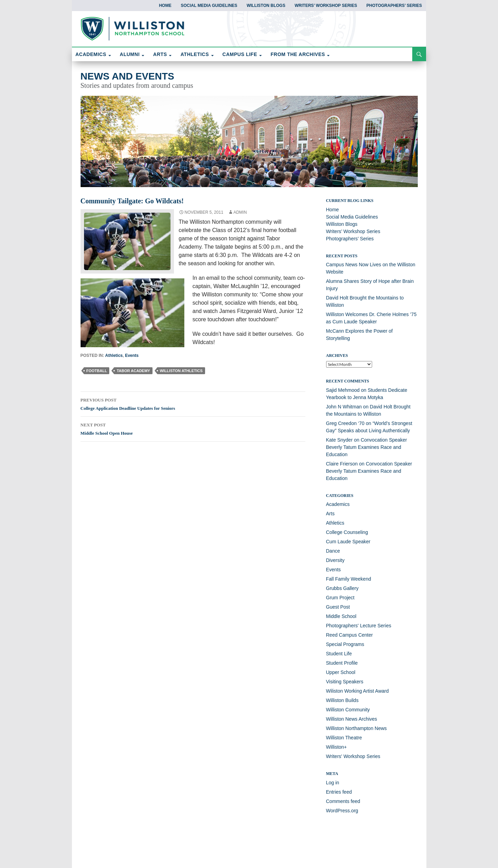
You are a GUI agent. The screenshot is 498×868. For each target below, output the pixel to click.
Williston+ (336, 747)
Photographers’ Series (394, 6)
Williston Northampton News (357, 728)
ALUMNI (130, 54)
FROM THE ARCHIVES (298, 54)
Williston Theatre (344, 738)
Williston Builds (342, 700)
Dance (333, 551)
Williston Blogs (266, 6)
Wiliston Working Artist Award (358, 691)
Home (165, 6)
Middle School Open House (193, 428)
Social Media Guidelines (209, 6)
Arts (330, 514)
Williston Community (348, 710)
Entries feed (339, 792)
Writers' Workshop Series (353, 756)
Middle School (341, 616)
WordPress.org (342, 811)
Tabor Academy (133, 371)
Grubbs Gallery (342, 588)
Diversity (335, 560)
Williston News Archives (352, 719)
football (97, 371)
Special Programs (345, 644)
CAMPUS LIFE (240, 54)
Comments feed (343, 801)
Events (132, 355)
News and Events (127, 76)
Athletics (114, 355)
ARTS (160, 54)
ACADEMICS (91, 54)
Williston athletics (181, 371)
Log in (333, 783)
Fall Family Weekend (349, 579)
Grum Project (340, 598)
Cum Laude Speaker (348, 542)
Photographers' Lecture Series (359, 626)
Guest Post (338, 607)
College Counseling (347, 532)
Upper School (341, 672)
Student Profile (342, 663)
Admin (240, 212)
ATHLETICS (195, 54)
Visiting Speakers (345, 682)
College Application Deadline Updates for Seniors (193, 403)
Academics (338, 504)
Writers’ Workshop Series (326, 6)
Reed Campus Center (349, 635)
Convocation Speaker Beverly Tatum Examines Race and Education (367, 447)
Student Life (339, 654)
